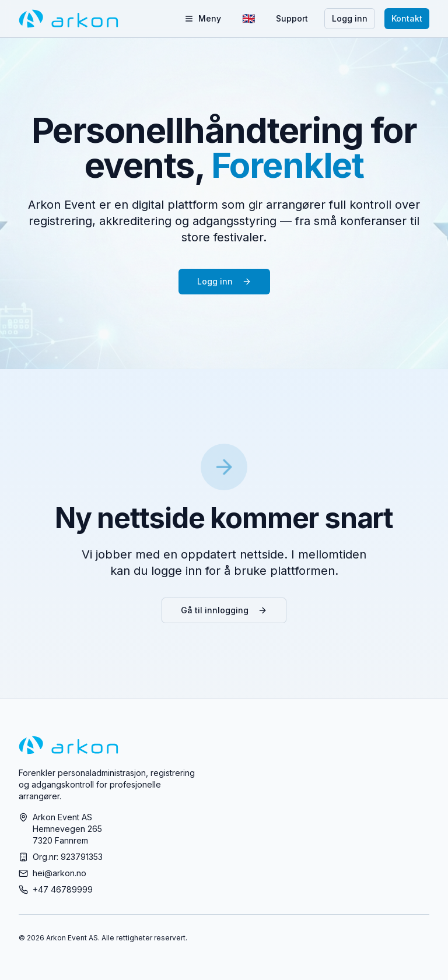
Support (292, 18)
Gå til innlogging (224, 610)
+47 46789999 (63, 889)
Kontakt (407, 18)
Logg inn (350, 18)
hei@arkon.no (60, 873)
